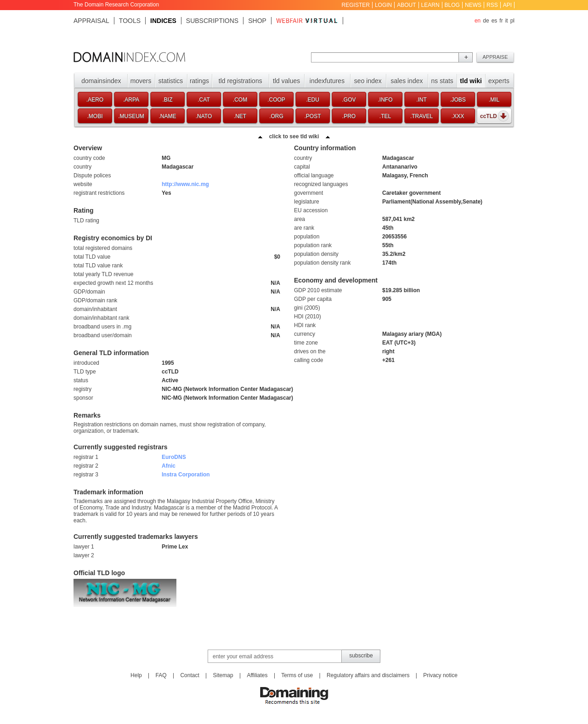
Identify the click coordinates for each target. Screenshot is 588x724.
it (507, 21)
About (406, 5)
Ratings (199, 81)
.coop (276, 100)
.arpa (131, 100)
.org (276, 116)
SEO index (368, 81)
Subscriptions (212, 21)
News (473, 5)
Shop (257, 21)
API (507, 5)
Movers (141, 81)
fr (501, 21)
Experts (499, 81)
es (495, 21)
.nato (204, 116)
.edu (313, 100)
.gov (349, 100)
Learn (430, 5)
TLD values (286, 81)
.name (167, 116)
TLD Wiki (471, 81)
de (486, 21)
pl (512, 21)
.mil (494, 100)
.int (421, 100)
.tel (385, 116)
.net (240, 116)
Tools (130, 21)
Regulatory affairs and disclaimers (368, 675)
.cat (204, 100)
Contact (189, 675)
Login (383, 5)
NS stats (442, 81)
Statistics (171, 81)
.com (240, 100)
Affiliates (257, 675)
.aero (95, 100)
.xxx (458, 116)
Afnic (169, 466)
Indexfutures (327, 81)
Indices (163, 21)
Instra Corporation (186, 475)
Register (356, 5)
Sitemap (223, 675)
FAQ (161, 675)
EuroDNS (174, 457)
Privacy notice (440, 675)
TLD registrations (240, 81)
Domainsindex (101, 81)
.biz (167, 100)
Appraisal (91, 21)
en (478, 21)
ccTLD (489, 116)
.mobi (95, 116)
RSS (492, 5)
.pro (349, 116)
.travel (421, 116)
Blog (452, 5)
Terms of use (297, 675)
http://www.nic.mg (185, 184)
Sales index (407, 81)
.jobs (458, 100)
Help (136, 675)
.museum (131, 116)
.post (312, 116)
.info (385, 100)
